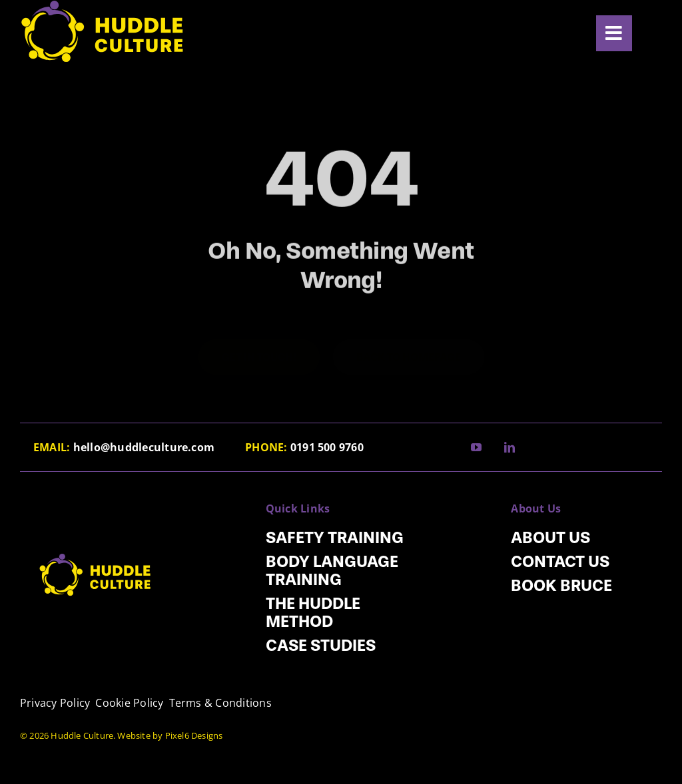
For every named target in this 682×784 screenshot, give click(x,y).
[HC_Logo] (96, 540)
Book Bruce (561, 585)
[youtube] (476, 447)
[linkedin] (510, 447)
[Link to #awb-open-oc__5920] (614, 33)
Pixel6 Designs (194, 735)
